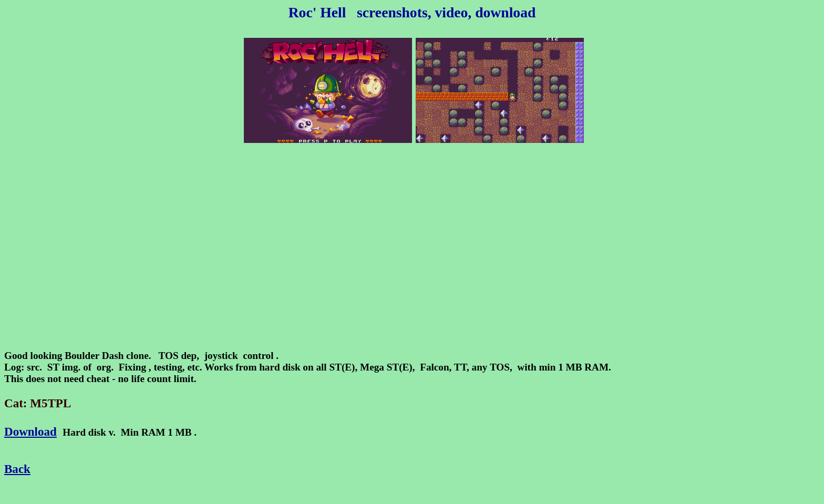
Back (17, 469)
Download (30, 431)
